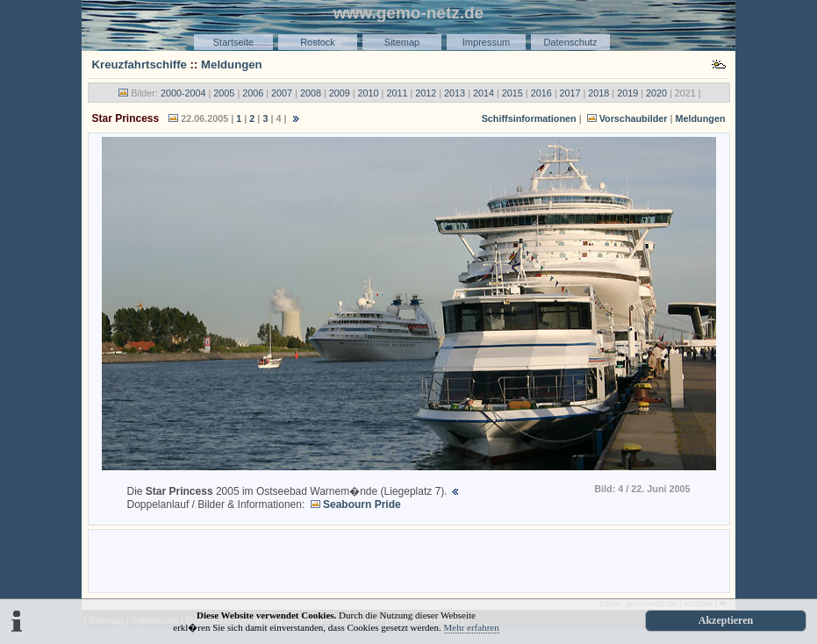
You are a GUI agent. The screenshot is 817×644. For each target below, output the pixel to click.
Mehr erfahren (472, 627)
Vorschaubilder (634, 118)
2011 (397, 93)
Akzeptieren (726, 620)
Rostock (318, 42)
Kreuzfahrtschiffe (140, 64)
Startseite (233, 42)
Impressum (486, 42)
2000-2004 (183, 93)
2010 (369, 93)
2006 (253, 93)
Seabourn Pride (362, 504)
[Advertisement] (409, 560)
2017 (570, 93)
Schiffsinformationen (529, 118)
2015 (512, 93)
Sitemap (402, 42)
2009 (340, 93)
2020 (656, 93)
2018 (598, 93)
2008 (311, 93)
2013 (455, 93)
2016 (541, 93)
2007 (282, 93)
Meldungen (232, 64)
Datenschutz (570, 42)
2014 (484, 93)
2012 (426, 93)
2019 (627, 93)
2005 (224, 93)
